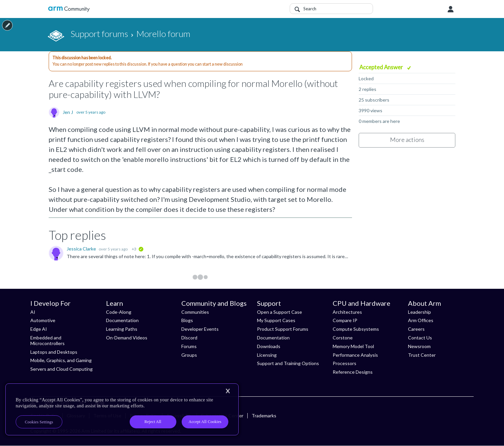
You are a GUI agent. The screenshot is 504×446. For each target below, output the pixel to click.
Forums (189, 346)
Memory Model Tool (353, 346)
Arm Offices (421, 320)
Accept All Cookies (205, 422)
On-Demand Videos (127, 338)
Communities (195, 312)
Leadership (419, 312)
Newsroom (419, 346)
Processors (344, 363)
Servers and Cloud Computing (61, 369)
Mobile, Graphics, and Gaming (61, 360)
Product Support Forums (283, 329)
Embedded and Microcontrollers (47, 340)
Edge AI (39, 329)
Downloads (269, 346)
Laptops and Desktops (54, 352)
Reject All (153, 422)
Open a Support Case (279, 312)
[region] (122, 409)
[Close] (228, 391)
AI (33, 312)
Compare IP (345, 320)
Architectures (347, 312)
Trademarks (264, 416)
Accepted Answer (382, 67)
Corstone (343, 338)
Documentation (122, 320)
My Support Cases (276, 320)
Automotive (43, 320)
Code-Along (119, 312)
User (451, 9)
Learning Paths (122, 329)
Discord (189, 338)
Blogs (187, 320)
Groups (189, 355)
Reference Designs (353, 372)
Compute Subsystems (356, 329)
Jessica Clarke (82, 249)
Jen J (68, 112)
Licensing (267, 355)
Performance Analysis (355, 355)
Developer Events (200, 329)
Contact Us (420, 338)
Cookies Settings (39, 422)
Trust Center (422, 355)
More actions (407, 140)
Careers (416, 329)
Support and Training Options (288, 363)
